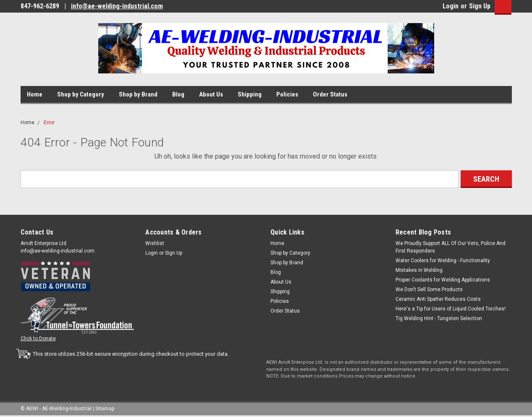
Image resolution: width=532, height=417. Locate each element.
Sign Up (480, 6)
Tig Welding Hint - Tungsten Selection (439, 318)
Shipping (250, 94)
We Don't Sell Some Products (429, 289)
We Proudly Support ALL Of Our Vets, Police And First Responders (451, 247)
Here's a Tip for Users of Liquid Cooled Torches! (451, 309)
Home (35, 94)
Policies (287, 94)
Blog (178, 94)
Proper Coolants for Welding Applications (443, 280)
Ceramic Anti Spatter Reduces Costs (438, 299)
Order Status (330, 94)
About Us (211, 94)
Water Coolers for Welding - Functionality (443, 261)
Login (451, 6)
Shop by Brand (138, 94)
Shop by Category (81, 94)
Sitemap (105, 409)
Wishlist (155, 243)
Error (49, 122)
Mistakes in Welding (419, 270)
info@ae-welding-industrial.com (117, 6)
